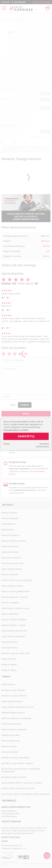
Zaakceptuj (26, 436)
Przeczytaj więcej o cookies (16, 430)
